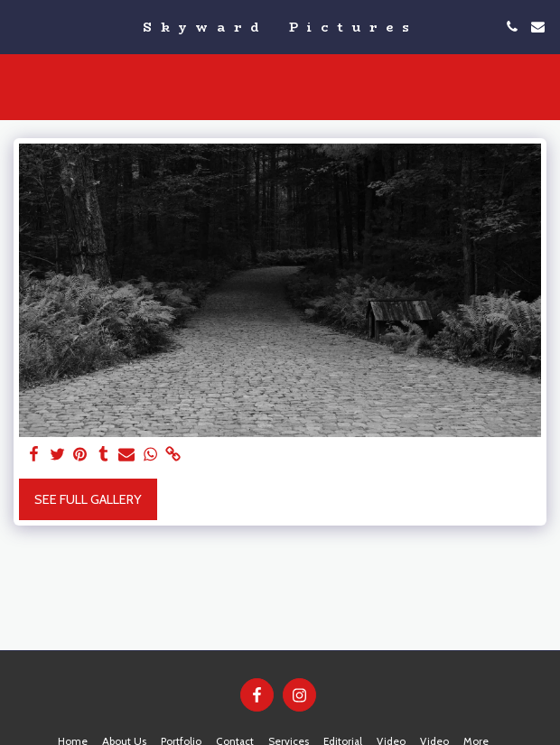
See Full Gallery (88, 499)
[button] (20, 26)
